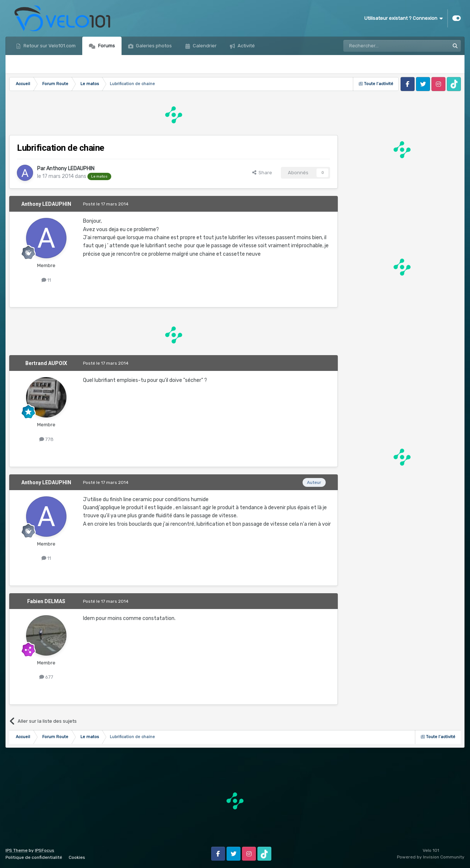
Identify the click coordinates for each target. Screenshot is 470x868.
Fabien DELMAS (46, 601)
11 (46, 280)
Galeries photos (153, 46)
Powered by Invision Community (431, 857)
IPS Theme (17, 850)
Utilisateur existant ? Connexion (404, 18)
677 (46, 677)
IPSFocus (45, 850)
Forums (106, 46)
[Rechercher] (380, 46)
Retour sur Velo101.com (49, 46)
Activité (246, 46)
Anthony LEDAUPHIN (70, 169)
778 (46, 439)
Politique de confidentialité (34, 857)
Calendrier (204, 46)
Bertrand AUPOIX (46, 363)
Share (262, 173)
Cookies (77, 857)
